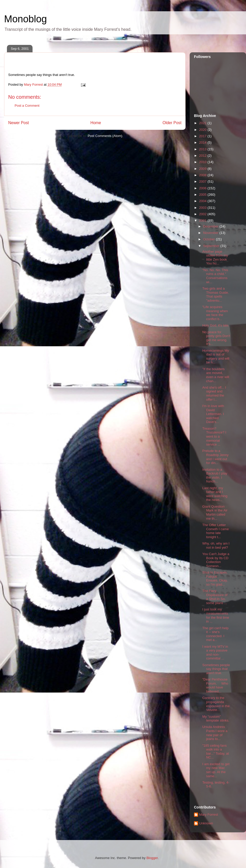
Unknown (206, 823)
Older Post (172, 123)
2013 (203, 149)
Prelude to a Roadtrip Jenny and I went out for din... (215, 457)
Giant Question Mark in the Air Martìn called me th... (215, 512)
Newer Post (19, 123)
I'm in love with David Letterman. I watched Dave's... (213, 414)
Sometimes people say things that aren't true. (216, 669)
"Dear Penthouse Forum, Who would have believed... (215, 685)
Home (96, 123)
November (211, 233)
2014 (203, 142)
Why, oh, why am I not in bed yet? (216, 545)
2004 (203, 201)
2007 (203, 181)
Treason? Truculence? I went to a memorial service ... (214, 436)
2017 (203, 136)
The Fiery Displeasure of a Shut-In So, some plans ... (215, 597)
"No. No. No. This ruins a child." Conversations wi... (215, 276)
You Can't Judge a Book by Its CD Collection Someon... (216, 560)
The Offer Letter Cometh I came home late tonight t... (215, 531)
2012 (203, 156)
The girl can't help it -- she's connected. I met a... (215, 634)
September (212, 246)
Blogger (152, 858)
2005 (203, 195)
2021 (203, 123)
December (211, 226)
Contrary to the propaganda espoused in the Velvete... (216, 704)
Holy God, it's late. (216, 325)
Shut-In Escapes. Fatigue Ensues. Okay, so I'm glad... (215, 578)
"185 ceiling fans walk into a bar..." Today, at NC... (216, 752)
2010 (203, 162)
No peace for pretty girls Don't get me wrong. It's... (216, 338)
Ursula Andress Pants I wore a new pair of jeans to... (215, 733)
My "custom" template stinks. (216, 719)
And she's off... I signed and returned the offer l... (214, 393)
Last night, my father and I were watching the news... (215, 494)
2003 (203, 208)
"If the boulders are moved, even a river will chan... (216, 375)
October (210, 239)
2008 (203, 175)
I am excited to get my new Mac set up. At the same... (216, 770)
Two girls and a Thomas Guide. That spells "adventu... (216, 294)
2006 (203, 188)
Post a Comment (27, 106)
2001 (203, 220)
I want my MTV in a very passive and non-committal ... (215, 653)
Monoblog (25, 19)
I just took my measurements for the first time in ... (216, 615)
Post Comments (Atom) (105, 136)
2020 (203, 130)
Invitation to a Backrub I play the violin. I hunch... (215, 476)
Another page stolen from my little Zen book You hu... (215, 258)
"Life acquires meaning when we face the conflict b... (215, 313)
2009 (203, 169)
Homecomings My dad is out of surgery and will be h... (216, 357)
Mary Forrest (209, 815)
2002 (203, 214)
